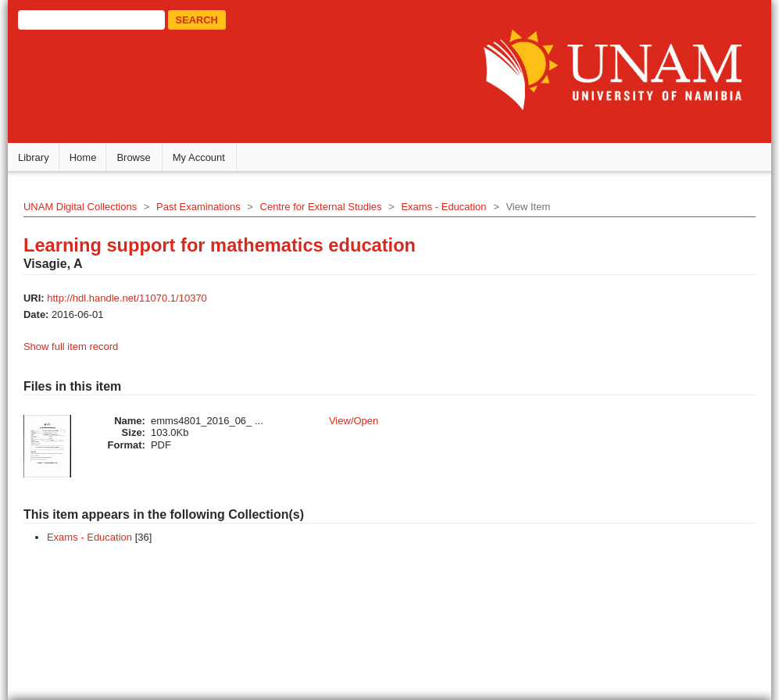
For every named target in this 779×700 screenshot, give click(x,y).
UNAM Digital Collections (83, 206)
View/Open (357, 420)
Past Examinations (202, 206)
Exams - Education (447, 206)
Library (37, 157)
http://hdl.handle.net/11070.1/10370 (131, 297)
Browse (137, 157)
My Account (202, 157)
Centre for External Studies (324, 206)
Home (86, 157)
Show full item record (74, 346)
